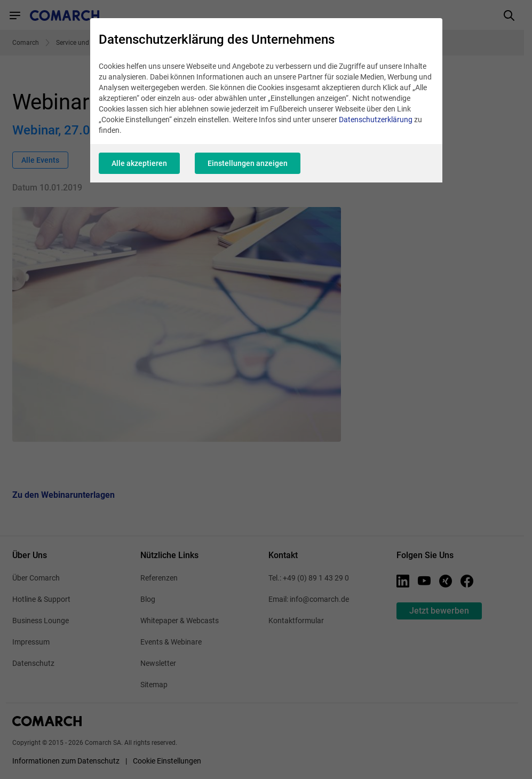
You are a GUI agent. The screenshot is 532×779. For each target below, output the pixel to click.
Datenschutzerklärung (376, 120)
